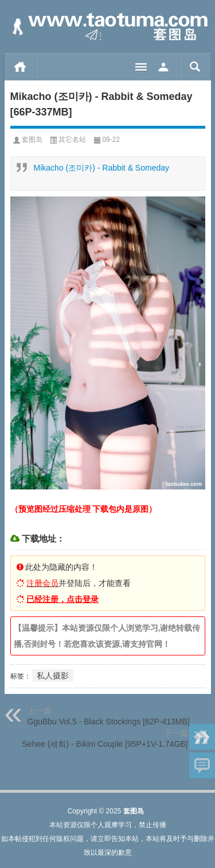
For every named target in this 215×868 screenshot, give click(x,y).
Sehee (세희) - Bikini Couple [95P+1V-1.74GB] (105, 744)
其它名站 (72, 140)
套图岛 (32, 140)
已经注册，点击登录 (62, 599)
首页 (20, 67)
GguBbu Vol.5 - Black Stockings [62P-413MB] (109, 722)
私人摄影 (53, 676)
